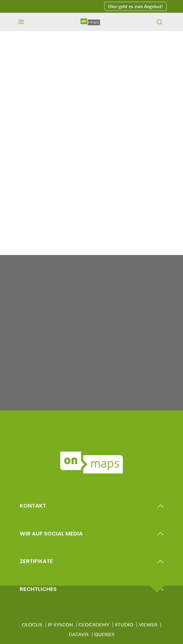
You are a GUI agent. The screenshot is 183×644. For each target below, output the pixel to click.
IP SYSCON (60, 624)
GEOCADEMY (94, 624)
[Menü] (21, 22)
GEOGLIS (32, 624)
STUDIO (124, 624)
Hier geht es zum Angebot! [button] (135, 6)
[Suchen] (159, 22)
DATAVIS (79, 634)
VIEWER (148, 624)
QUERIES (104, 634)
